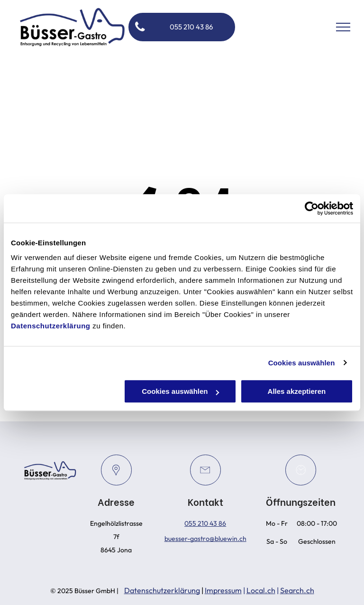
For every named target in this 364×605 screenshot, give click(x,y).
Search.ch (297, 590)
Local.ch (261, 590)
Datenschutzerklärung (51, 326)
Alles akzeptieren (297, 391)
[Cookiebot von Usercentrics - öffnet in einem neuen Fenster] (312, 208)
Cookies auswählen (302, 363)
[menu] (343, 27)
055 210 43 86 (205, 523)
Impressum (223, 590)
